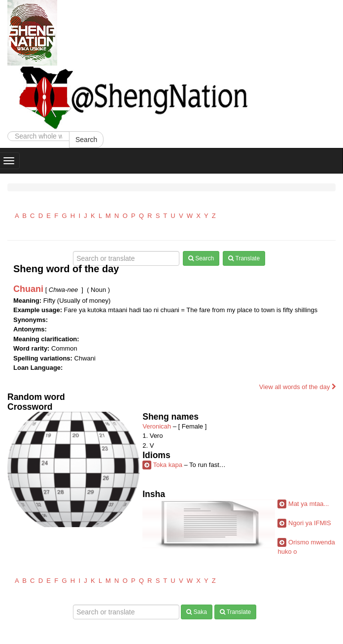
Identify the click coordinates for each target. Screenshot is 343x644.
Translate (244, 258)
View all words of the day (297, 387)
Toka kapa (168, 465)
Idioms (156, 455)
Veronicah (157, 426)
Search (86, 140)
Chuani (28, 289)
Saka (197, 612)
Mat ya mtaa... (309, 504)
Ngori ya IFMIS (310, 523)
